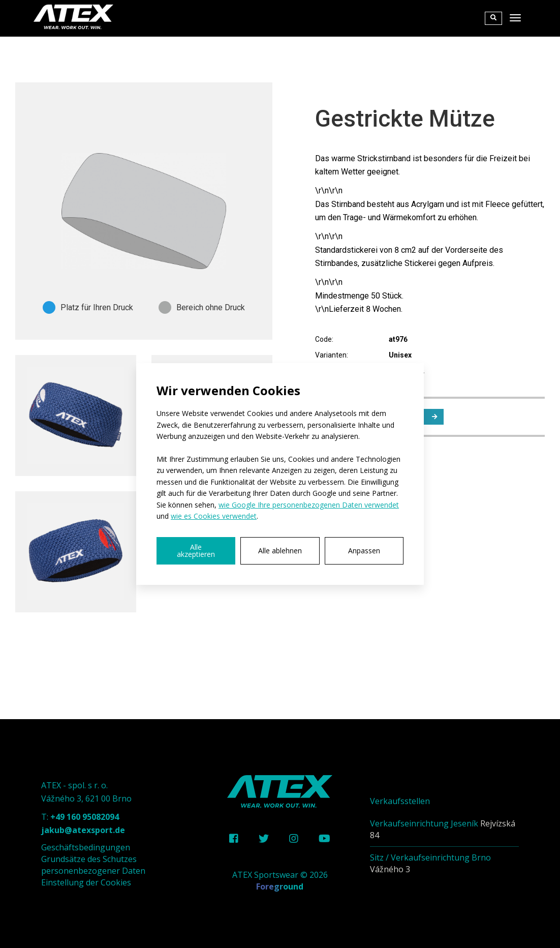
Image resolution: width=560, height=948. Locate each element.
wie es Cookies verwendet (214, 516)
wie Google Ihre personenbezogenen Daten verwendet (309, 505)
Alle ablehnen (280, 551)
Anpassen (364, 551)
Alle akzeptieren (196, 551)
